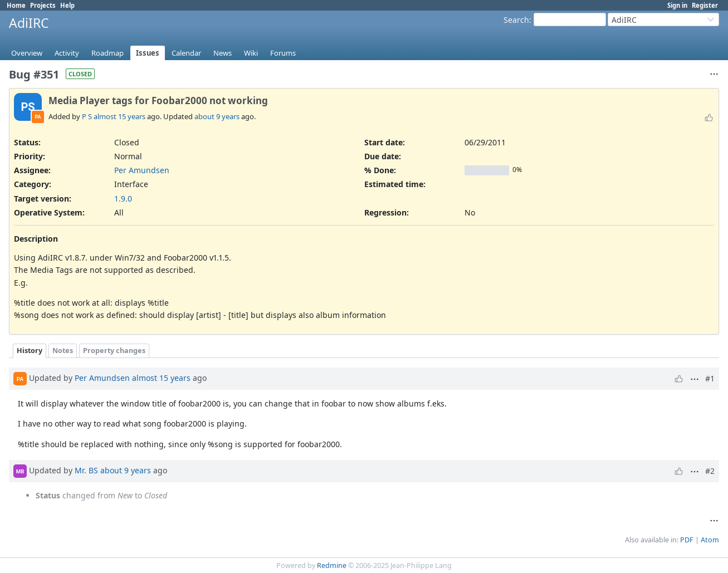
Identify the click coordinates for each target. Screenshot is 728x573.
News (223, 53)
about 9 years (217, 116)
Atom (710, 540)
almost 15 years (119, 116)
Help (67, 5)
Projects (43, 5)
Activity (67, 53)
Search (516, 20)
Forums (283, 53)
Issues (148, 53)
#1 (710, 378)
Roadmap (108, 53)
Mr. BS (86, 470)
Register (705, 5)
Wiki (251, 53)
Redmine (332, 565)
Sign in (677, 5)
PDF (687, 540)
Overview (27, 53)
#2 (710, 471)
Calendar (186, 53)
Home (16, 5)
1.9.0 (123, 199)
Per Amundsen (142, 170)
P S (87, 116)
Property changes (114, 351)
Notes (63, 351)
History (30, 351)
